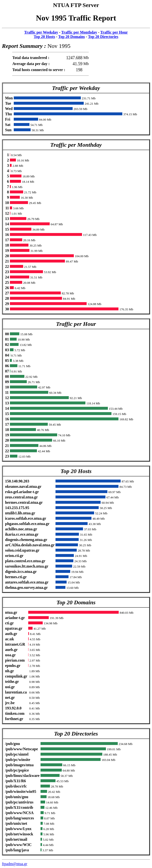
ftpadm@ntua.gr (15, 864)
